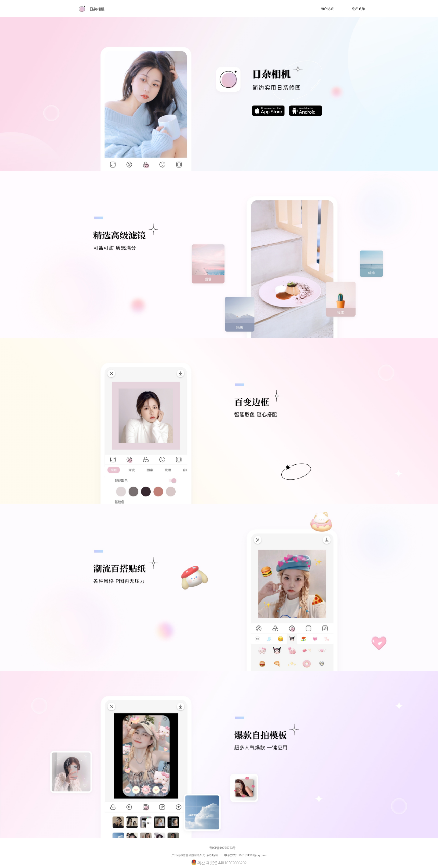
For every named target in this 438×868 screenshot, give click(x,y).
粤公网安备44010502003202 (219, 862)
